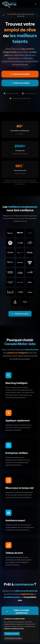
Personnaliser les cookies (13, 638)
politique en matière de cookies (14, 628)
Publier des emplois (20, 314)
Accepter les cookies (12, 634)
